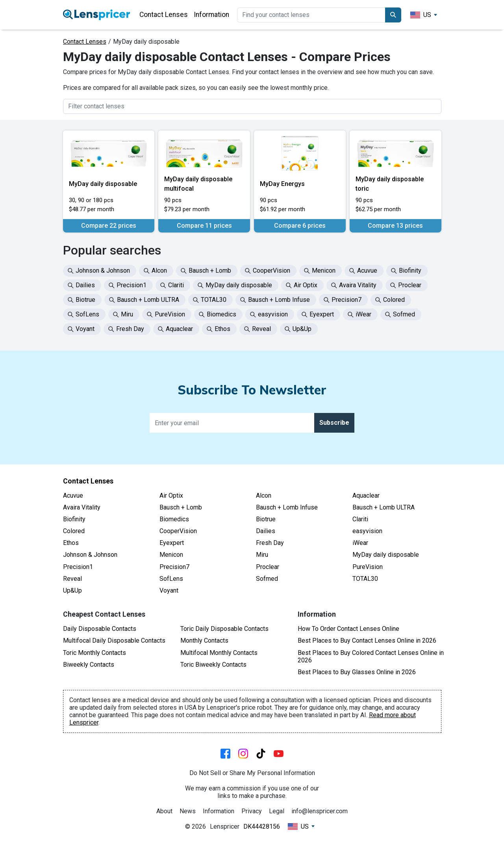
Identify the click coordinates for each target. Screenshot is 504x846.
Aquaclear (366, 496)
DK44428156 (262, 826)
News (188, 811)
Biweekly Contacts (89, 665)
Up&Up (72, 590)
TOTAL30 (365, 579)
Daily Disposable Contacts (100, 629)
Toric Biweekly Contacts (213, 665)
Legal (277, 811)
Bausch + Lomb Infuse (287, 507)
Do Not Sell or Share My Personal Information (252, 773)
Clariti (360, 519)
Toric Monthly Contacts (94, 653)
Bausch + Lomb (181, 507)
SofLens (171, 579)
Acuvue (73, 496)
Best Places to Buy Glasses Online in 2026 (357, 672)
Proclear (268, 567)
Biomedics (174, 519)
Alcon (264, 496)
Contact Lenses (164, 15)
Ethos (71, 543)
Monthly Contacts (204, 641)
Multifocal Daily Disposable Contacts (114, 641)
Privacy (252, 811)
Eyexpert (172, 543)
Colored (74, 531)
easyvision (367, 531)
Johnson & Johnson (90, 555)
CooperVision (178, 531)
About (164, 811)
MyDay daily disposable (386, 555)
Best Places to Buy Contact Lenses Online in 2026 (367, 641)
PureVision (368, 567)
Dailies (266, 531)
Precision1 (78, 567)
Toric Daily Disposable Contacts (224, 629)
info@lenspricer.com (320, 811)
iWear (360, 543)
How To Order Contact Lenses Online (348, 629)
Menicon (171, 555)
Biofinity (74, 519)
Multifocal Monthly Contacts (219, 653)
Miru (262, 555)
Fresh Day (270, 543)
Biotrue (266, 519)
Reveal (72, 579)
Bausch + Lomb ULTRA (384, 507)
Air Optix (171, 496)
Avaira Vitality (82, 507)
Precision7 (174, 567)
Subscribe (334, 423)
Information (211, 15)
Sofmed (267, 579)
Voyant (169, 590)
